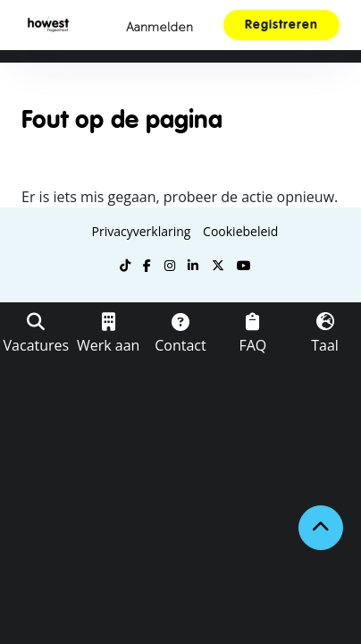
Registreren (281, 25)
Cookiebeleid (240, 231)
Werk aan (108, 345)
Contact (180, 345)
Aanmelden (160, 27)
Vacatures (37, 345)
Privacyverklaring (142, 231)
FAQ (252, 345)
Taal (325, 345)
